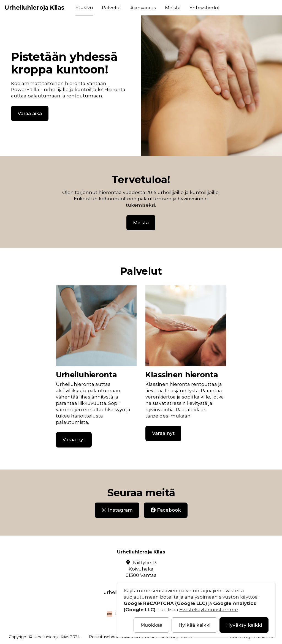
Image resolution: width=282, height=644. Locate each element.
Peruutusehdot (104, 637)
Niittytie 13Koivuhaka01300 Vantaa (141, 569)
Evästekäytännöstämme (209, 610)
